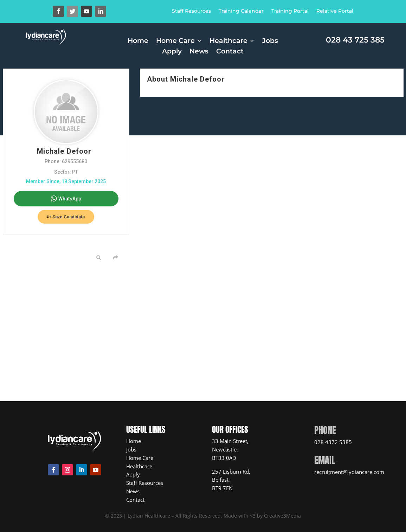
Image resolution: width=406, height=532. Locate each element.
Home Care (175, 41)
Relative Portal (335, 11)
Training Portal (290, 11)
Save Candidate (66, 217)
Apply (172, 52)
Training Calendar (241, 11)
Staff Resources (191, 11)
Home (138, 41)
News (199, 52)
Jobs (270, 41)
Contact (230, 52)
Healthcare (228, 41)
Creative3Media (282, 516)
